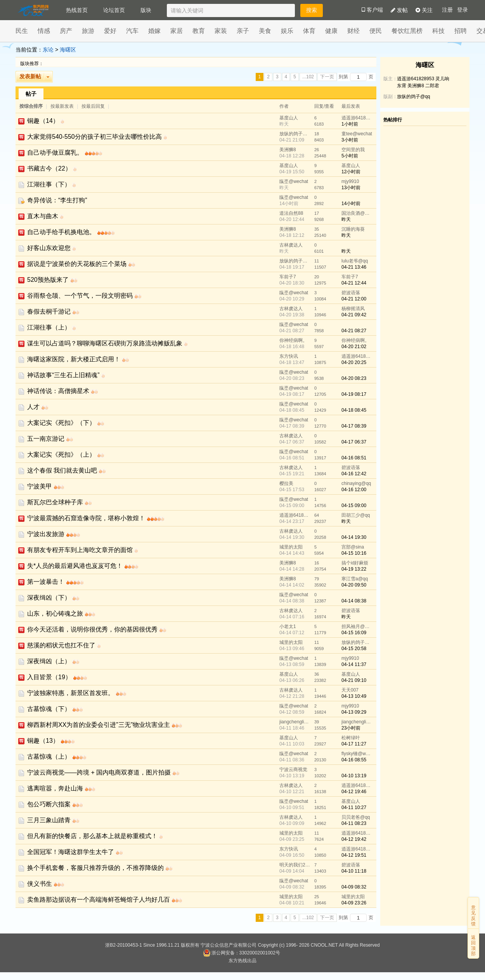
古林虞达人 (291, 245)
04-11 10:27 (354, 807)
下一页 (327, 77)
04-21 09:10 (354, 680)
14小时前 (351, 204)
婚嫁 (154, 31)
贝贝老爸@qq (356, 817)
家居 (177, 31)
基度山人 (289, 118)
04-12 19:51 (354, 855)
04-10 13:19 (354, 776)
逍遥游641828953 (357, 118)
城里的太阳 (291, 547)
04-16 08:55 (354, 760)
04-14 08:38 (354, 601)
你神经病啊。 (293, 340)
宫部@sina (353, 547)
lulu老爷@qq (355, 261)
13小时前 (351, 188)
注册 (447, 10)
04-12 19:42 (354, 839)
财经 (353, 31)
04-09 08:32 (354, 887)
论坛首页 (114, 10)
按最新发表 (63, 106)
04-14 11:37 (354, 664)
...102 (308, 77)
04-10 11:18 (354, 871)
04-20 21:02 (354, 347)
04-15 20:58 (354, 649)
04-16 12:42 (354, 474)
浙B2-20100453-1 (124, 945)
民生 (22, 31)
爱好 (110, 31)
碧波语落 (351, 293)
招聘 (461, 31)
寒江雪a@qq (355, 579)
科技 (438, 31)
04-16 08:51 (354, 458)
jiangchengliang (295, 722)
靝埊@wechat (294, 181)
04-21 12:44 (354, 283)
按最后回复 (93, 106)
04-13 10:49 (354, 696)
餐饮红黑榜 (407, 31)
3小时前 (350, 140)
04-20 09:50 (354, 585)
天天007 (350, 690)
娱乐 (287, 31)
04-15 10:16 (354, 553)
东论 (48, 50)
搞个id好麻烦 (355, 563)
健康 (331, 31)
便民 (376, 31)
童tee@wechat (357, 134)
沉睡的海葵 (353, 229)
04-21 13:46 (354, 267)
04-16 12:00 (354, 490)
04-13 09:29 (354, 712)
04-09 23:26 (354, 903)
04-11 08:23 (354, 823)
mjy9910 (350, 181)
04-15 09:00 (354, 506)
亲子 (243, 31)
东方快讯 (289, 356)
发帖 (399, 10)
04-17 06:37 (354, 442)
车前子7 (288, 277)
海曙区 (68, 50)
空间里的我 (353, 150)
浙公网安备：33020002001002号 (242, 953)
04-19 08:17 (354, 394)
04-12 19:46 (354, 792)
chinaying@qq (356, 483)
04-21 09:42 (354, 315)
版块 (146, 10)
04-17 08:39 (354, 426)
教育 (199, 31)
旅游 (88, 31)
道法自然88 (291, 213)
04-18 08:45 (354, 410)
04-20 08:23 (354, 378)
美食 (265, 31)
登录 (462, 10)
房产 (66, 31)
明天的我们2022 (295, 865)
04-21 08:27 (354, 331)
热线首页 (77, 10)
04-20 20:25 (354, 362)
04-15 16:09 (354, 633)
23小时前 (351, 728)
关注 (424, 10)
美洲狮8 (288, 150)
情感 (44, 31)
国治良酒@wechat (357, 213)
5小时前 (350, 156)
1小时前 (350, 124)
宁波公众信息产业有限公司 (229, 945)
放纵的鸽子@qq (295, 134)
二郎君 (432, 86)
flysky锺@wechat (357, 754)
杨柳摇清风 (353, 309)
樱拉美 (286, 483)
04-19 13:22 (354, 569)
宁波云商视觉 (293, 770)
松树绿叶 (351, 738)
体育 (309, 31)
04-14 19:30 (354, 537)
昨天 (346, 219)
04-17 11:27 (354, 744)
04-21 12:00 (354, 299)
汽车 (132, 31)
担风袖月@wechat (357, 626)
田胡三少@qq (356, 515)
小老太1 (288, 626)
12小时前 (351, 172)
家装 (221, 31)
